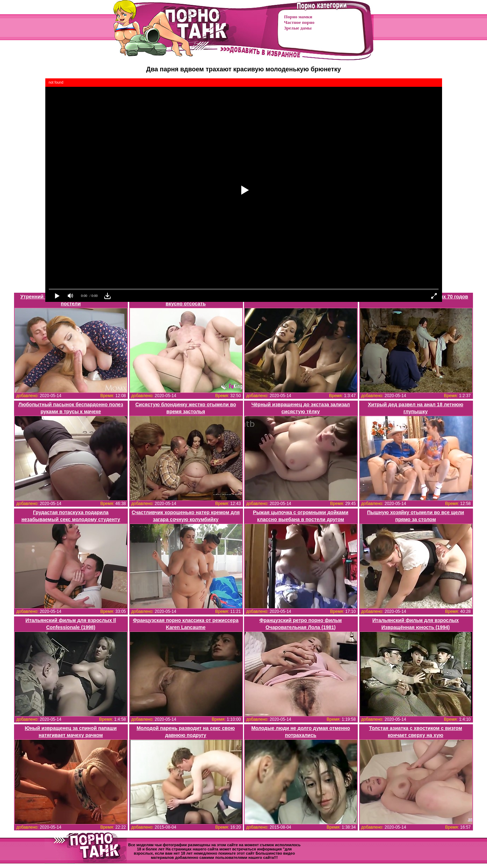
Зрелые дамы (298, 28)
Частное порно (299, 22)
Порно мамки (298, 17)
